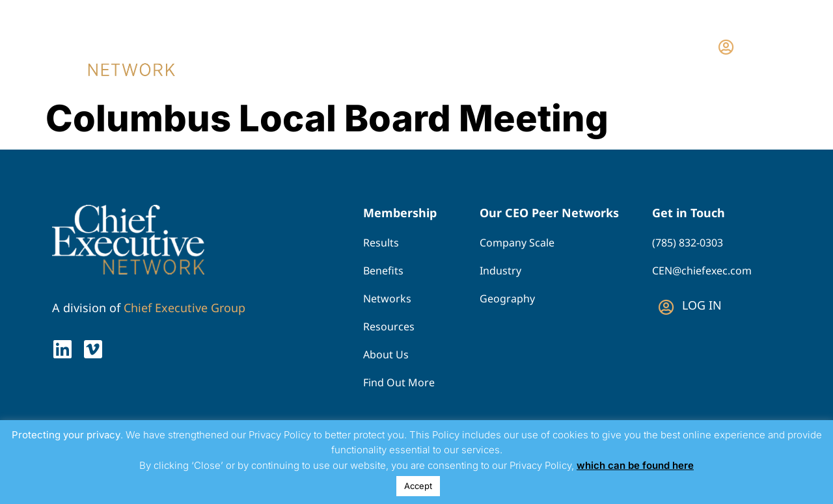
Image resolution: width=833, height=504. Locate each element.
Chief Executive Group (184, 308)
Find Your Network (456, 46)
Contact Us (645, 46)
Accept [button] (418, 486)
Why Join (564, 46)
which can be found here (635, 465)
